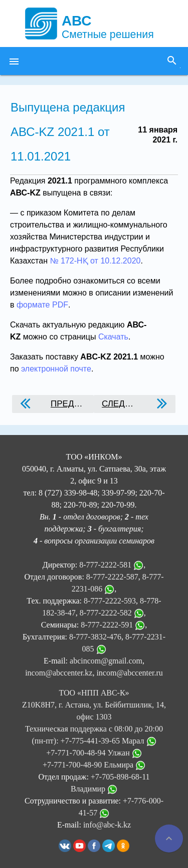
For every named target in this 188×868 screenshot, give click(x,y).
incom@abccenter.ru (129, 673)
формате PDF (42, 305)
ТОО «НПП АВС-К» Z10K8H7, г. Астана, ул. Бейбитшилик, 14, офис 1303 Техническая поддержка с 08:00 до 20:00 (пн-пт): (94, 717)
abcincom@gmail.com (106, 661)
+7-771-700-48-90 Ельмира (94, 765)
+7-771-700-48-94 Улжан (94, 753)
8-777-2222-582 (106, 613)
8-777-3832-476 (95, 637)
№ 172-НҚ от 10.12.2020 (95, 261)
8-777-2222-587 (112, 577)
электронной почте (56, 369)
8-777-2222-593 (110, 601)
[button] (14, 61)
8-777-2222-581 (105, 565)
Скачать (113, 337)
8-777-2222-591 (107, 625)
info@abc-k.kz (107, 825)
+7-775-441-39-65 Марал (109, 741)
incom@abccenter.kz (59, 673)
